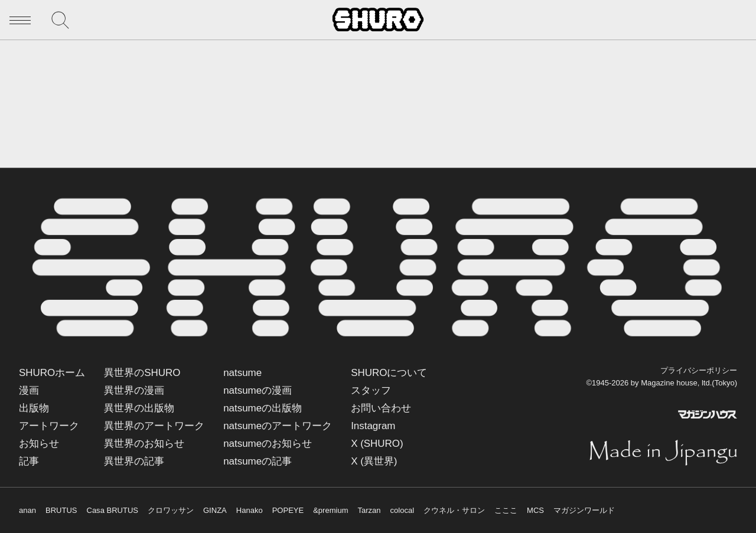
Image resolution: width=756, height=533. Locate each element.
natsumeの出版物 (263, 408)
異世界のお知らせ (144, 444)
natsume (242, 373)
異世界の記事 (134, 461)
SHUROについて (389, 373)
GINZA (215, 510)
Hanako (250, 510)
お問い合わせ (381, 408)
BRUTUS (61, 510)
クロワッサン (171, 510)
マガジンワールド (584, 510)
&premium (330, 510)
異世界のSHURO (142, 373)
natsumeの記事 (258, 461)
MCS (535, 510)
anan (27, 510)
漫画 (29, 390)
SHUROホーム (52, 373)
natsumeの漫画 (258, 390)
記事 (29, 461)
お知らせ (39, 444)
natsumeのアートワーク (278, 426)
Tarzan (369, 510)
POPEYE (288, 510)
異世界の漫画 (134, 390)
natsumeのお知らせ (268, 444)
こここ (506, 510)
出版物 (34, 408)
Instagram (373, 426)
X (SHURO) (377, 444)
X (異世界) (374, 461)
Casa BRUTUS (112, 510)
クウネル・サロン (454, 510)
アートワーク (49, 426)
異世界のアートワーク (154, 426)
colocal (403, 510)
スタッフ (371, 390)
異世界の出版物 (139, 408)
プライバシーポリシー (699, 370)
